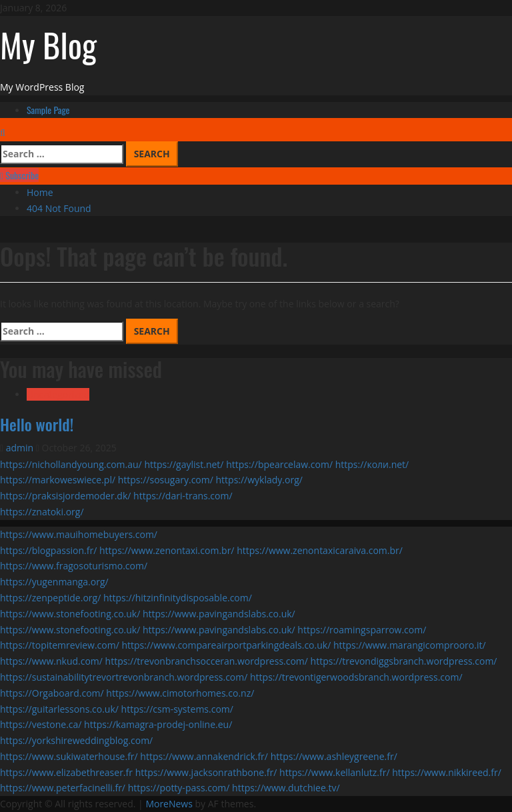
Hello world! (37, 424)
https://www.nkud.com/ (51, 661)
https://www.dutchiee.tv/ (286, 788)
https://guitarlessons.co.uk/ (59, 709)
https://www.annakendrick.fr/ (204, 756)
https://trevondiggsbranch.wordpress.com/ (404, 661)
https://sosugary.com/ (166, 480)
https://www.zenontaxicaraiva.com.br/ (320, 550)
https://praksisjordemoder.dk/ (65, 496)
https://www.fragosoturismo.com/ (74, 566)
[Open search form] (3, 132)
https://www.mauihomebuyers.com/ (79, 534)
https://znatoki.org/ (42, 512)
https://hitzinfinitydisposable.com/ (178, 598)
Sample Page (48, 110)
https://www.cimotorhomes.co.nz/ (180, 693)
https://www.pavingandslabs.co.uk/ (219, 614)
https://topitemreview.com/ (60, 645)
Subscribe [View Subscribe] (19, 175)
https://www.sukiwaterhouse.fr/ (69, 756)
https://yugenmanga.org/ (54, 582)
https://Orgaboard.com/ (52, 693)
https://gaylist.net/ (184, 464)
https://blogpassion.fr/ (48, 550)
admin (21, 448)
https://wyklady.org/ (259, 480)
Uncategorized (58, 394)
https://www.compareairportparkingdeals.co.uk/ (226, 645)
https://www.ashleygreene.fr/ (334, 756)
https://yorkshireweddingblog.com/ (76, 740)
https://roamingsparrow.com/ (362, 630)
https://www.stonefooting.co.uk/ (70, 614)
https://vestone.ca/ (41, 724)
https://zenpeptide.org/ (50, 598)
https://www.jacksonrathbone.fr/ (206, 772)
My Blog (48, 44)
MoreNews (169, 804)
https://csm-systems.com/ (177, 709)
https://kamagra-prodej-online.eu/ (158, 724)
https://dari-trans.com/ (183, 496)
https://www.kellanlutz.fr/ (335, 772)
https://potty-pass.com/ (179, 788)
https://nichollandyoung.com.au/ (71, 464)
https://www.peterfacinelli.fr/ (63, 788)
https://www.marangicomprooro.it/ (410, 645)
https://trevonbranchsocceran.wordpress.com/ (207, 661)
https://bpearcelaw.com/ (279, 464)
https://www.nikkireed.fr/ (447, 772)
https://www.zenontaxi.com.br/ (167, 550)
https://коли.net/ (372, 464)
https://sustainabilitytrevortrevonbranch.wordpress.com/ (124, 677)
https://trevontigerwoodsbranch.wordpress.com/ (356, 677)
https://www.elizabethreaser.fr (66, 772)
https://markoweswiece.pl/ (58, 480)
